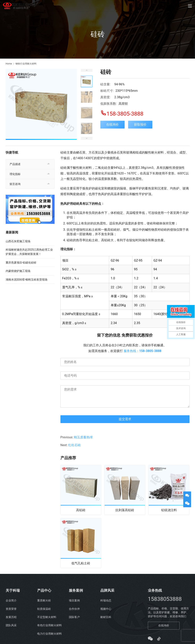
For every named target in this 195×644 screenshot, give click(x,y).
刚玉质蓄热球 (83, 437)
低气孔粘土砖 (81, 565)
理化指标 (15, 174)
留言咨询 (15, 184)
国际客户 (74, 619)
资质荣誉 (11, 611)
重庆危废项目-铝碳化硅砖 (21, 263)
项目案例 (74, 603)
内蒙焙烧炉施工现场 (18, 271)
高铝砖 (81, 510)
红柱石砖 (75, 445)
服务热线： (143, 351)
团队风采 (11, 627)
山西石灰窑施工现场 (18, 241)
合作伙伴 (74, 611)
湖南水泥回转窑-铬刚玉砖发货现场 (27, 280)
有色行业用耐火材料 (49, 627)
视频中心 (106, 611)
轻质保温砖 (44, 611)
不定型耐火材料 (47, 619)
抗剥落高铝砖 (125, 510)
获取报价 (140, 125)
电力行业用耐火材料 (49, 636)
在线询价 (112, 125)
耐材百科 (106, 619)
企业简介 (11, 603)
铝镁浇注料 (169, 510)
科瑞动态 (106, 603)
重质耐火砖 (44, 603)
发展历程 (11, 619)
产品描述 (15, 164)
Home (9, 64)
